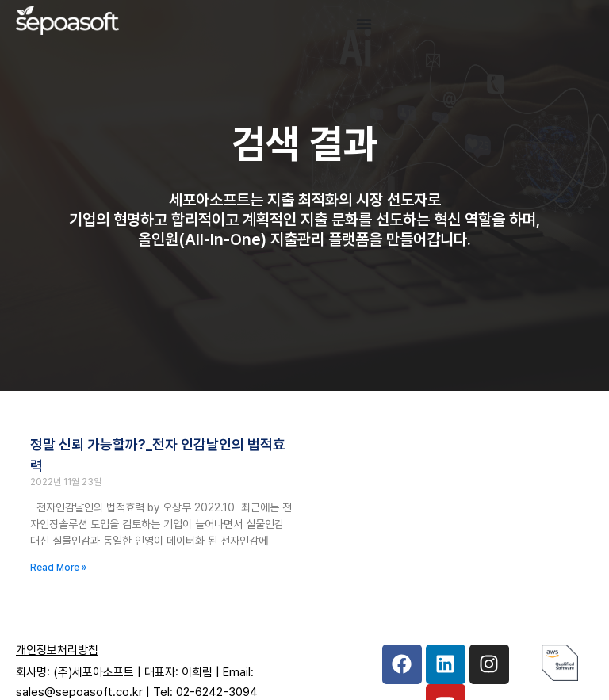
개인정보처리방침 (57, 650)
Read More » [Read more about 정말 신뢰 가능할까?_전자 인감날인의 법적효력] (58, 568)
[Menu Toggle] (364, 24)
